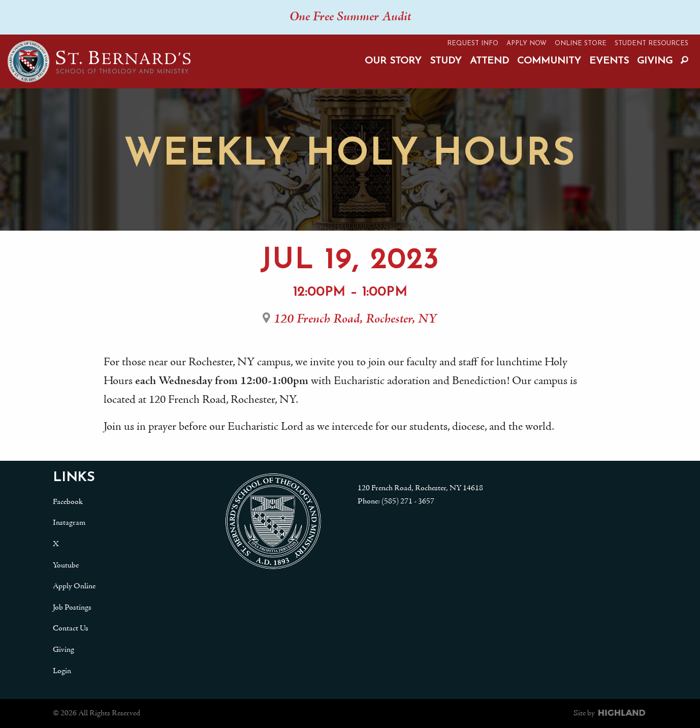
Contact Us (71, 628)
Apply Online (74, 586)
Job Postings (72, 608)
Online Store (581, 43)
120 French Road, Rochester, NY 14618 (420, 488)
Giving (655, 61)
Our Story (393, 61)
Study (446, 61)
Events (609, 61)
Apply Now (527, 43)
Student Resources (651, 43)
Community (549, 61)
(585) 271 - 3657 (408, 501)
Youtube (66, 565)
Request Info (473, 43)
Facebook (68, 502)
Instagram (69, 523)
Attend (489, 61)
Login (62, 671)
